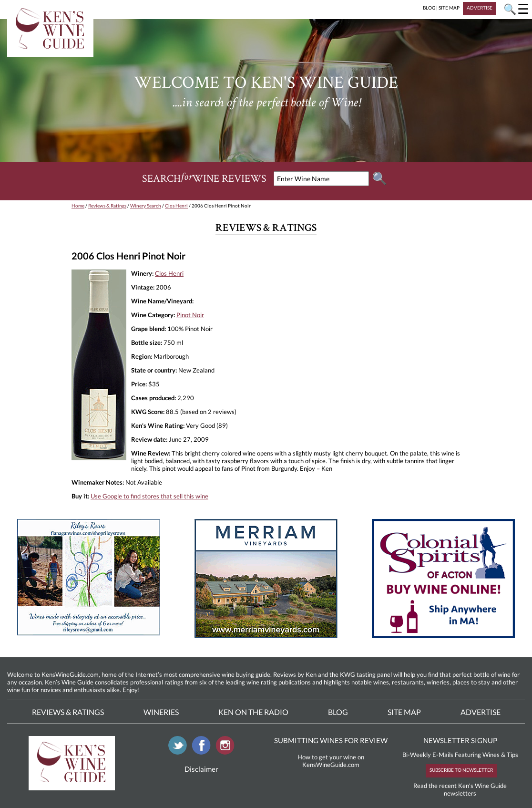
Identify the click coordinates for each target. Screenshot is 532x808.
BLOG (429, 8)
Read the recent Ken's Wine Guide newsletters (460, 789)
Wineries (161, 712)
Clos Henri (176, 206)
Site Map (404, 712)
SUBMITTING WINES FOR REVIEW (331, 740)
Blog (338, 712)
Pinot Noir (190, 315)
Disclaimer (201, 769)
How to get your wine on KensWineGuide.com (331, 761)
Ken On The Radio (253, 712)
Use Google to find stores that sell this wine (149, 496)
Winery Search (146, 206)
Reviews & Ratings (107, 206)
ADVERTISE (480, 8)
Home (78, 206)
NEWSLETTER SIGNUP (460, 740)
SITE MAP (449, 8)
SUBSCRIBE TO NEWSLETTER (461, 770)
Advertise (481, 712)
